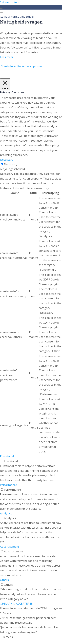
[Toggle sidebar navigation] (1, 8)
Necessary (11, 164)
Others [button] (4, 580)
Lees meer (7, 57)
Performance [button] (8, 485)
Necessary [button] (7, 160)
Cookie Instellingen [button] (13, 66)
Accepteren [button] (34, 66)
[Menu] (1, 13)
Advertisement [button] (10, 547)
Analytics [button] (6, 513)
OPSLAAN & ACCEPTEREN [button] (17, 603)
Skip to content (10, 2)
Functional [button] (7, 456)
